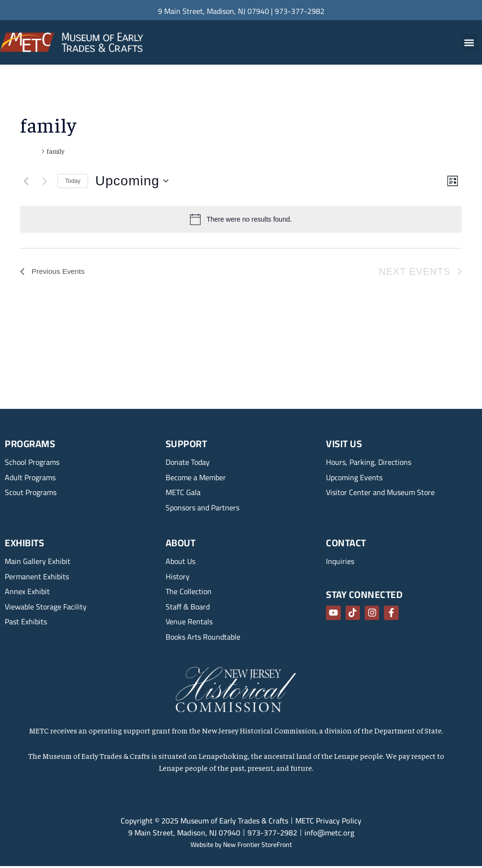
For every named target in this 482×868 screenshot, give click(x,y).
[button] (469, 42)
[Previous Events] (26, 181)
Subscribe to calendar (391, 306)
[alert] (241, 219)
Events (30, 151)
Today (73, 181)
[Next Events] (45, 181)
